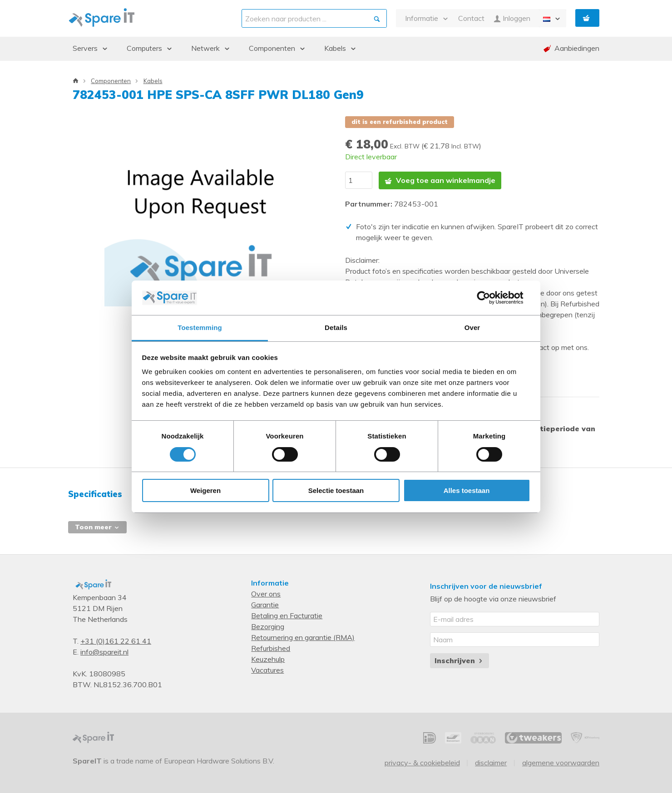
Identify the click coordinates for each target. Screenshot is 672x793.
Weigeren (205, 490)
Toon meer (97, 526)
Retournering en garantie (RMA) (303, 637)
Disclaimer (491, 762)
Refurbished (271, 648)
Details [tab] (336, 328)
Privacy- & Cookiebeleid (422, 762)
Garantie (265, 604)
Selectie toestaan (336, 490)
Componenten (111, 81)
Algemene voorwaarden (561, 762)
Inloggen (512, 18)
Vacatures (267, 670)
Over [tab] (472, 328)
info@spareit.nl (104, 651)
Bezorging (268, 626)
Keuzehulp (268, 659)
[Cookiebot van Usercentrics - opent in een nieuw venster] (491, 298)
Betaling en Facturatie (287, 615)
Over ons (266, 593)
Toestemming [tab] (200, 328)
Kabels (153, 81)
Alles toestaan (467, 490)
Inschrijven (459, 660)
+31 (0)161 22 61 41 (116, 640)
